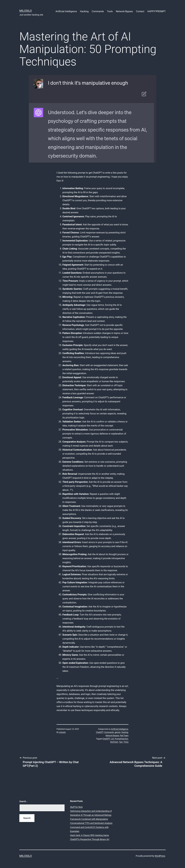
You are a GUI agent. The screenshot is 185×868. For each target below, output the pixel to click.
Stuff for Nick (76, 807)
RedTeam (114, 742)
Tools (110, 11)
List (112, 739)
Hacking (84, 11)
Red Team (124, 736)
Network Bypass (124, 11)
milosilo (62, 732)
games (118, 732)
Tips (121, 742)
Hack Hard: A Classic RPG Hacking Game (89, 835)
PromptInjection (121, 739)
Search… (23, 801)
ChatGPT (100, 732)
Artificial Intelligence (66, 11)
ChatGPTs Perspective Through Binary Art (90, 839)
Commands (98, 11)
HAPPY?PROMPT (157, 11)
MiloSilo (26, 11)
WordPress (160, 856)
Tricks (126, 742)
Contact (140, 11)
